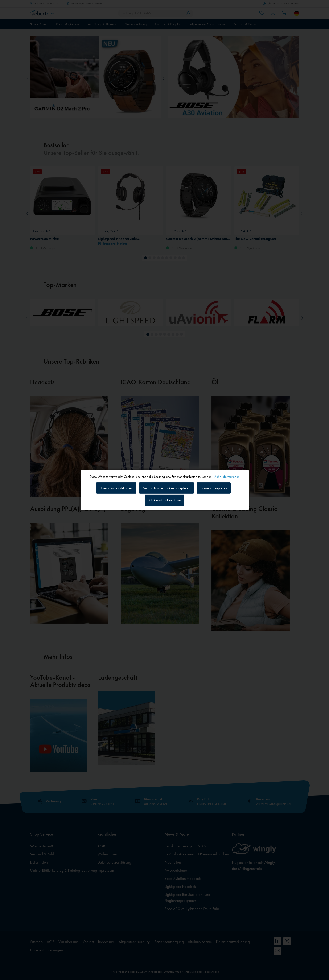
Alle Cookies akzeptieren (164, 500)
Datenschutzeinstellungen (116, 488)
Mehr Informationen (227, 477)
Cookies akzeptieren (214, 488)
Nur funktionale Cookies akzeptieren (166, 488)
